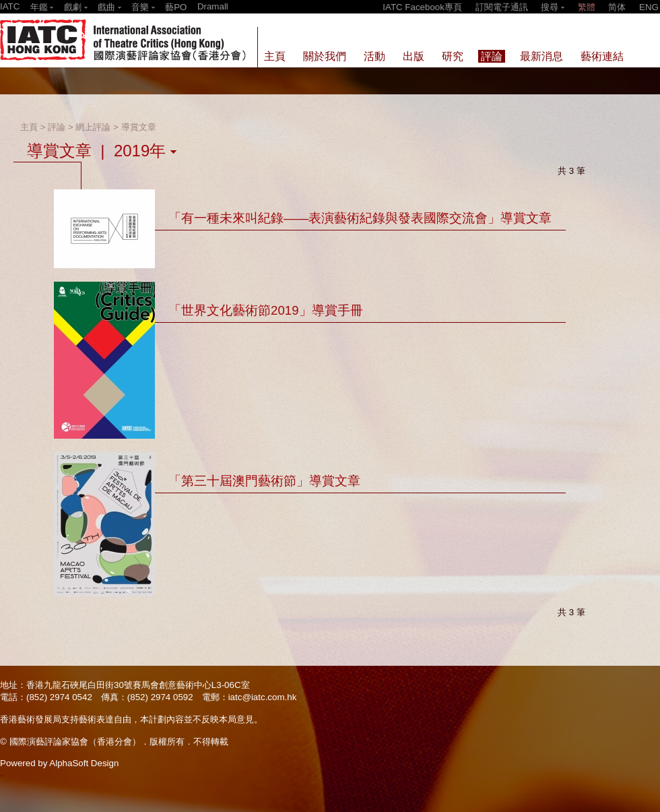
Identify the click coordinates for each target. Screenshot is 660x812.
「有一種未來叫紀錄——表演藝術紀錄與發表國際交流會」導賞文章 (360, 218)
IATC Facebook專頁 (422, 7)
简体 (617, 7)
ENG (649, 7)
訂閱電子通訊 (502, 7)
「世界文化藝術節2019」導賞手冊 (266, 310)
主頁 (29, 127)
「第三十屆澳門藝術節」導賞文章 (264, 481)
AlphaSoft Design (84, 763)
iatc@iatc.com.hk (263, 697)
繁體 (587, 7)
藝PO (176, 7)
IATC (10, 6)
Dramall (213, 6)
